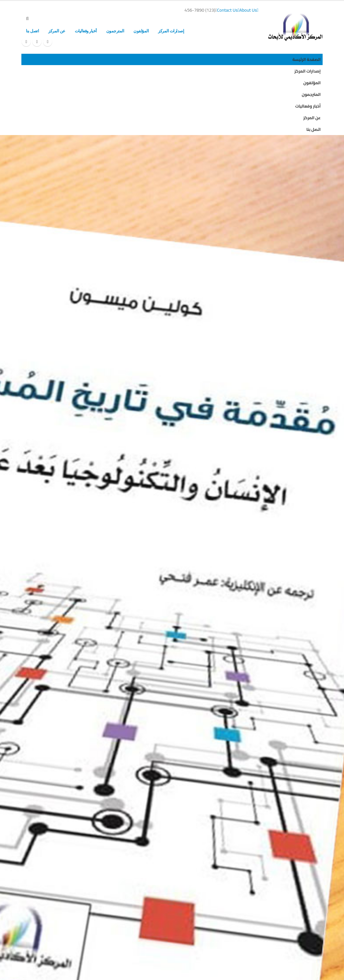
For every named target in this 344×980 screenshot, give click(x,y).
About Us (249, 10)
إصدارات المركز (171, 31)
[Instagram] (26, 42)
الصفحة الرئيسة (206, 31)
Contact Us (228, 10)
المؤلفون (141, 31)
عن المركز (57, 31)
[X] (37, 42)
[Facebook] (48, 42)
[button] (27, 18)
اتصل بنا (32, 31)
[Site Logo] (295, 27)
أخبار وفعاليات (86, 31)
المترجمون (115, 31)
